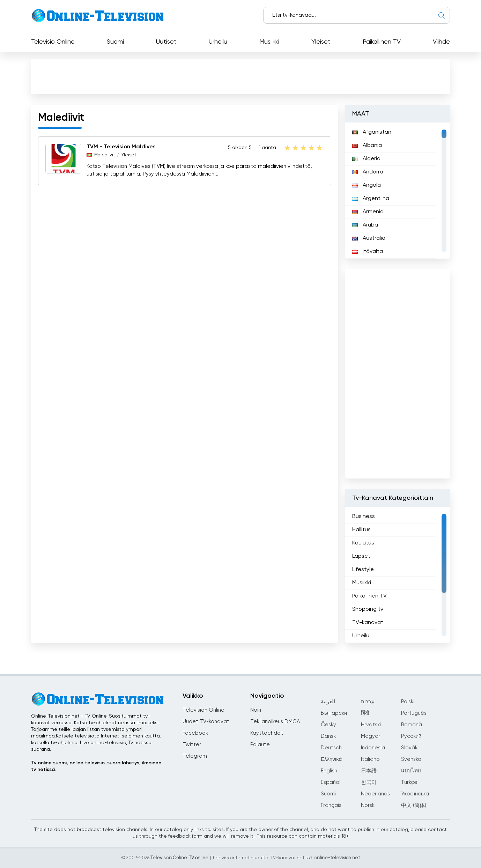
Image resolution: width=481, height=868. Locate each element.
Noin (256, 710)
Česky (328, 725)
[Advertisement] (240, 76)
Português (414, 713)
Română (412, 725)
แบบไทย (411, 771)
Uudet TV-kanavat (206, 722)
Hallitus (361, 530)
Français (331, 805)
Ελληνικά (331, 759)
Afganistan (372, 132)
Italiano (370, 759)
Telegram (195, 756)
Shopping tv (368, 609)
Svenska (411, 759)
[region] (398, 191)
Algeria (366, 159)
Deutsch (331, 748)
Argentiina (371, 199)
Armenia (368, 212)
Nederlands (375, 794)
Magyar (371, 736)
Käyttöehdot (267, 733)
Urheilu (218, 42)
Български (334, 713)
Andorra (368, 172)
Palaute (260, 745)
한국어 (369, 782)
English (329, 771)
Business (364, 517)
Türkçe (409, 782)
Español (331, 782)
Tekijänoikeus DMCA (275, 722)
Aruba (365, 225)
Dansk (328, 736)
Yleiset (321, 42)
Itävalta (368, 252)
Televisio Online (53, 42)
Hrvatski (371, 725)
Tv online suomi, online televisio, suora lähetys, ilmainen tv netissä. (96, 766)
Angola (367, 185)
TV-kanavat (368, 623)
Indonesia (373, 748)
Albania (367, 146)
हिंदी (365, 713)
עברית (368, 702)
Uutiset (166, 42)
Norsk (368, 805)
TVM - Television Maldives (121, 147)
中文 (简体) (414, 805)
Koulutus (363, 543)
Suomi (115, 42)
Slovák (409, 748)
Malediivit (105, 155)
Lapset (361, 556)
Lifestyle (363, 570)
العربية (328, 702)
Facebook (195, 733)
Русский (411, 736)
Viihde (441, 42)
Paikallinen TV (382, 42)
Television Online (203, 710)
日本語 (369, 771)
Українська (415, 794)
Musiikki (269, 42)
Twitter (192, 745)
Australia (369, 238)
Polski (408, 702)
